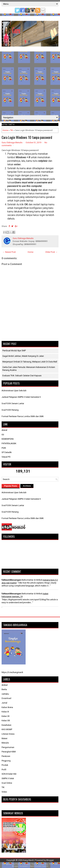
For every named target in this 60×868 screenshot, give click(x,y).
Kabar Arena (7, 707)
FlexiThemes (17, 864)
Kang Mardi (29, 860)
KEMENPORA (8, 439)
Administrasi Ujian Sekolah (14, 391)
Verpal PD (6, 457)
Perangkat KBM (9, 752)
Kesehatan (6, 725)
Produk (5, 765)
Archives (27, 486)
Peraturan (6, 756)
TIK (12, 130)
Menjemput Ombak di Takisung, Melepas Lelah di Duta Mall (30, 362)
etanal (4, 430)
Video (4, 792)
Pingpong (6, 761)
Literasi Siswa (8, 734)
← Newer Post (9, 252)
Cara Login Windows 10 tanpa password (27, 137)
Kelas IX (5, 712)
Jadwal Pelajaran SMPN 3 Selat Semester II (21, 397)
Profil (4, 770)
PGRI (4, 448)
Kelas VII (6, 716)
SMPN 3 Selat (8, 778)
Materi (4, 738)
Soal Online (7, 783)
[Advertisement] (30, 83)
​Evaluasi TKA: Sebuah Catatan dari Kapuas (22, 376)
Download (6, 698)
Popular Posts (11, 486)
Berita (4, 689)
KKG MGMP (7, 729)
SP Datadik (7, 452)
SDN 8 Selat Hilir (9, 774)
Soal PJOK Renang (10, 410)
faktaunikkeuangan (11, 580)
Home (5, 130)
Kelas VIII (6, 721)
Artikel (5, 685)
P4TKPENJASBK (9, 443)
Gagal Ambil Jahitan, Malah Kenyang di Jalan (23, 356)
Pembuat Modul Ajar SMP (14, 351)
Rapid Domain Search (39, 866)
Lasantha (44, 864)
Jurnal (4, 703)
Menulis (5, 743)
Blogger (50, 860)
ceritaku (5, 694)
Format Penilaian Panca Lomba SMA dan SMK (23, 416)
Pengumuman (8, 747)
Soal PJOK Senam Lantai (13, 403)
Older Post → (51, 252)
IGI (3, 435)
